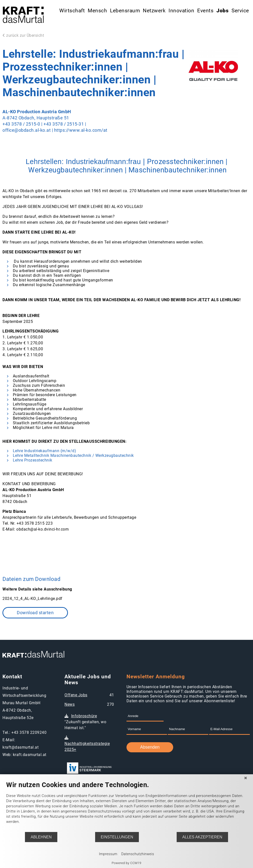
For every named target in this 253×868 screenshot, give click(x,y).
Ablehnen (41, 837)
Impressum (108, 854)
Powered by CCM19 (126, 863)
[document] (126, 806)
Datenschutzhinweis (138, 854)
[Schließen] (246, 778)
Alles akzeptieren (202, 837)
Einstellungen (117, 837)
